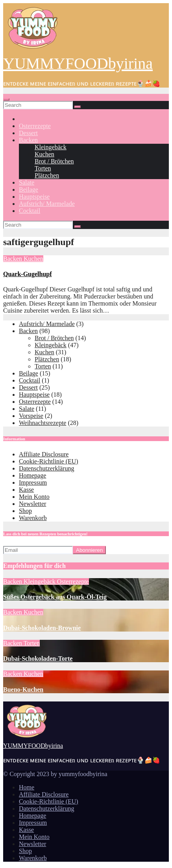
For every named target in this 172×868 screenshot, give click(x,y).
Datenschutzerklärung (46, 468)
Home (27, 787)
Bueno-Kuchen (23, 689)
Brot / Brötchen (54, 161)
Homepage (32, 475)
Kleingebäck (51, 147)
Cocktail (30, 211)
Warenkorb (33, 518)
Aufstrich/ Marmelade (47, 204)
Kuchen (44, 154)
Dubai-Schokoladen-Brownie (42, 628)
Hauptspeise (34, 197)
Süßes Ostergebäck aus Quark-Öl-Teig (55, 597)
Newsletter (32, 504)
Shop (25, 511)
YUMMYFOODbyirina (78, 63)
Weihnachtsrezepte (43, 423)
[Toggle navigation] (6, 99)
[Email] (38, 550)
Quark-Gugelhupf (28, 274)
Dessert (28, 133)
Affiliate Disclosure (44, 454)
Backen (28, 140)
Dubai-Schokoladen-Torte (38, 658)
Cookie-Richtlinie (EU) (49, 461)
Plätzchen (47, 175)
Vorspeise (31, 416)
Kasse (26, 490)
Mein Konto (34, 497)
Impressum (33, 483)
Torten (43, 168)
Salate (27, 182)
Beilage (29, 190)
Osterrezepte (35, 126)
